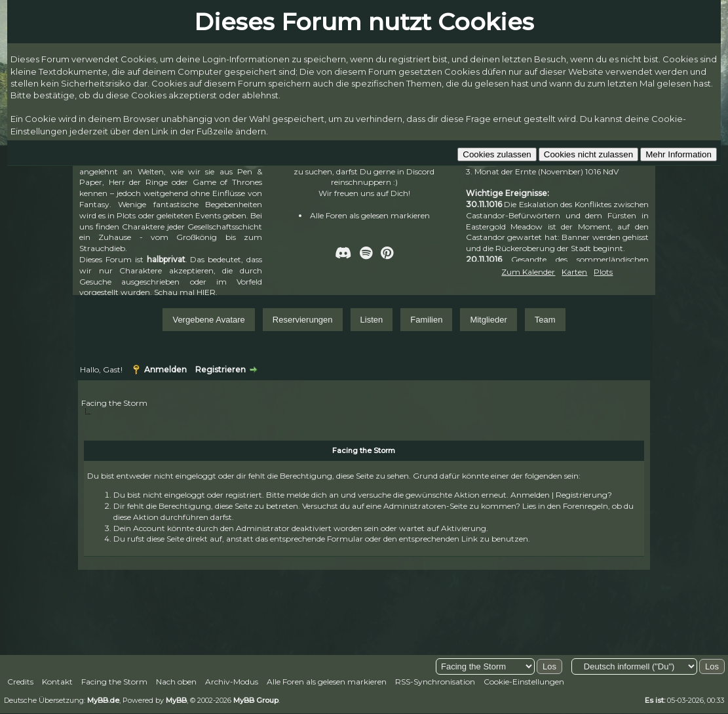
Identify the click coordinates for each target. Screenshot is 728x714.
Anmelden (165, 369)
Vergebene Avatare (208, 320)
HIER (206, 292)
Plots (603, 272)
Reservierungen (303, 320)
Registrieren (220, 369)
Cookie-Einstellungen (524, 682)
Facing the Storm (114, 403)
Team (545, 320)
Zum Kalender (528, 272)
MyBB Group (256, 700)
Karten (574, 272)
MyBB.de (103, 700)
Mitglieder (488, 320)
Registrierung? (584, 495)
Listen (372, 320)
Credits (20, 682)
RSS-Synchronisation (435, 682)
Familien (426, 320)
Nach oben (176, 682)
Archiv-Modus (232, 682)
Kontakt (57, 682)
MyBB (176, 700)
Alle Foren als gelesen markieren (370, 215)
